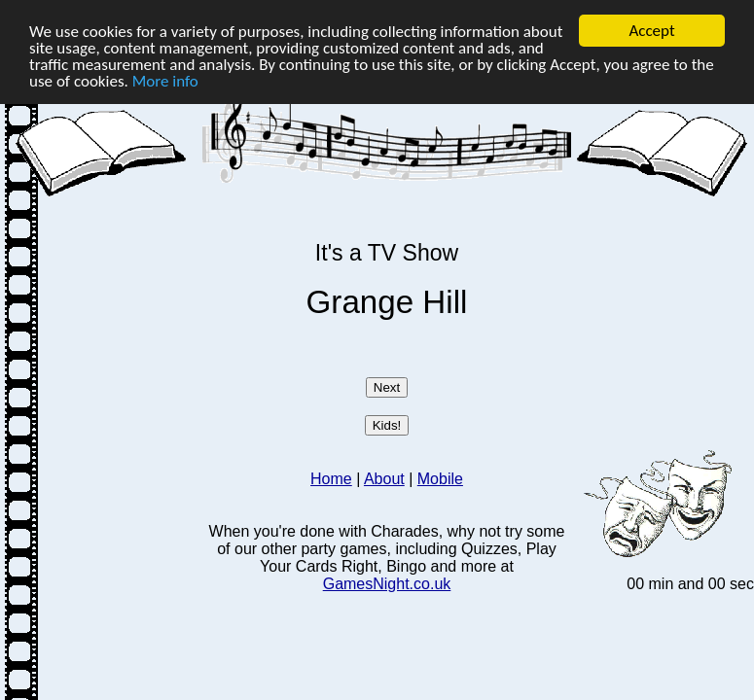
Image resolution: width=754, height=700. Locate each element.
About (384, 479)
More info (165, 81)
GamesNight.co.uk (387, 584)
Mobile (440, 479)
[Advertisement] (105, 337)
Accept (651, 31)
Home (331, 479)
